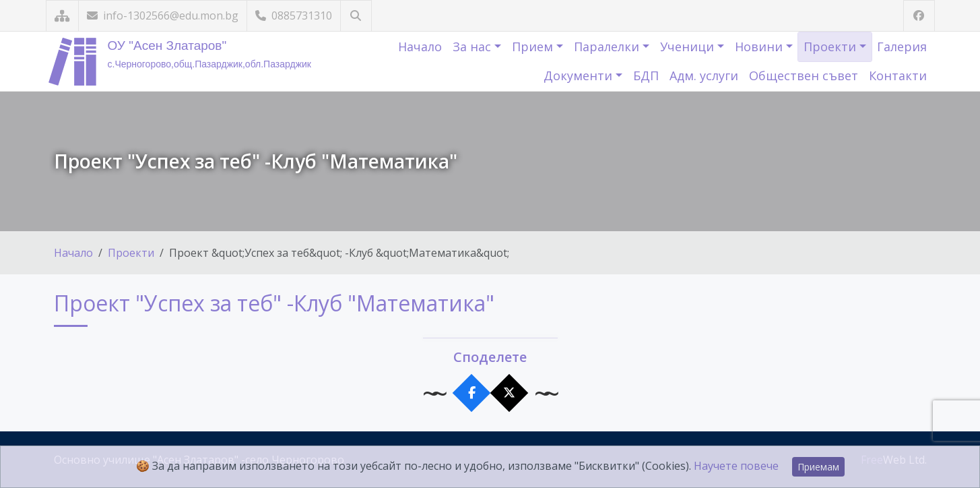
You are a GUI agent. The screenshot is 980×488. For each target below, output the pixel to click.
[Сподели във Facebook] (471, 393)
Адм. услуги (704, 75)
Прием (534, 47)
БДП (646, 75)
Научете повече (736, 466)
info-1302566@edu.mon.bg (163, 16)
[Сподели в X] (509, 393)
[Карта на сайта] (62, 16)
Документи (580, 75)
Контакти (898, 75)
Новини (760, 47)
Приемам (818, 467)
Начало (420, 47)
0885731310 (294, 16)
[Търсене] (356, 16)
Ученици (689, 47)
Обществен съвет (804, 75)
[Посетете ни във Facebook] (919, 16)
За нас (473, 47)
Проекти (831, 47)
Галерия (902, 47)
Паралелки (608, 47)
